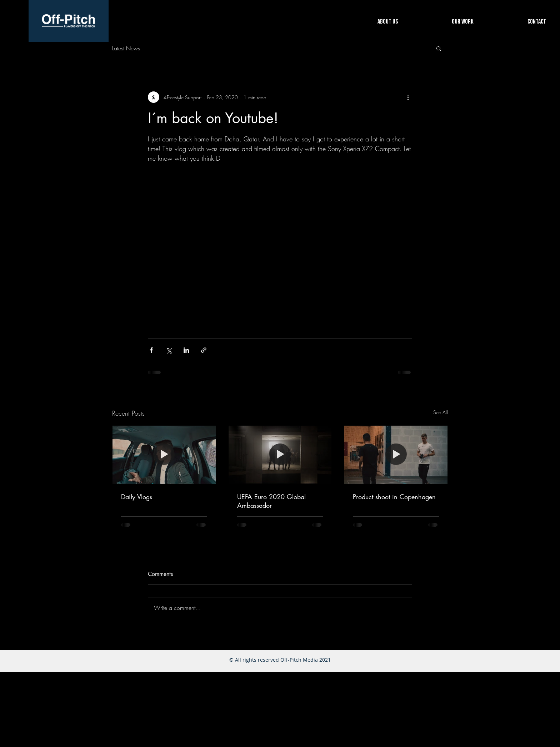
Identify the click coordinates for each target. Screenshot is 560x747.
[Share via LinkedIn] (186, 350)
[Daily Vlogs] (164, 455)
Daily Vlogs (137, 497)
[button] (439, 48)
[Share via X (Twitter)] (169, 350)
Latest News (126, 48)
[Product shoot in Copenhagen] (396, 455)
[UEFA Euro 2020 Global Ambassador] (280, 455)
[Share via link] (204, 350)
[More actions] (408, 97)
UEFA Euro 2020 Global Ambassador (271, 501)
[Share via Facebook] (151, 350)
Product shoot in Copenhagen (394, 497)
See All (441, 412)
